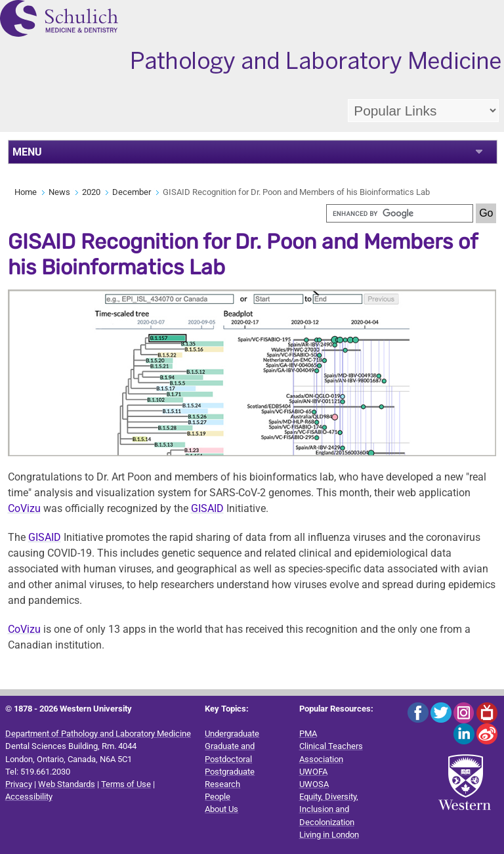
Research (222, 784)
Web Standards (67, 784)
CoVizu (24, 508)
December (132, 192)
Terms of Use (126, 784)
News (59, 192)
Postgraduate (230, 772)
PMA (308, 734)
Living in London (329, 835)
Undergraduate (232, 734)
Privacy (19, 784)
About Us (221, 809)
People (218, 797)
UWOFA (313, 772)
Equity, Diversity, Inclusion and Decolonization (329, 809)
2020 (91, 192)
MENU (27, 152)
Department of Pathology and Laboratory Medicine (98, 734)
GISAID (207, 508)
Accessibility (29, 797)
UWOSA (314, 784)
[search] (400, 213)
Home (26, 192)
